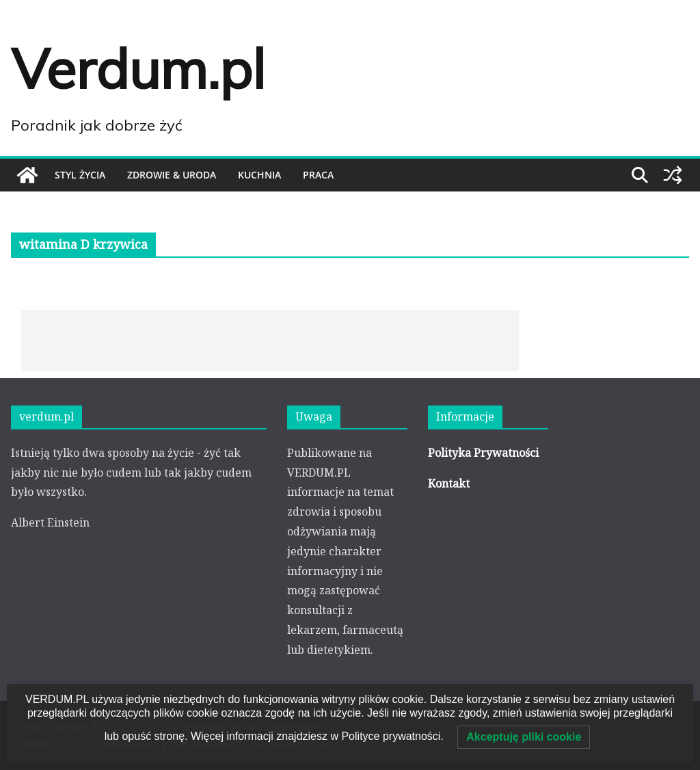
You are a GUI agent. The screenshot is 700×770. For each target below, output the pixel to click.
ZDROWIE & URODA (172, 175)
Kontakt (449, 483)
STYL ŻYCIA (80, 175)
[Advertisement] (270, 341)
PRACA (318, 175)
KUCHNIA (259, 175)
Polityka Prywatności (483, 453)
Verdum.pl (138, 68)
